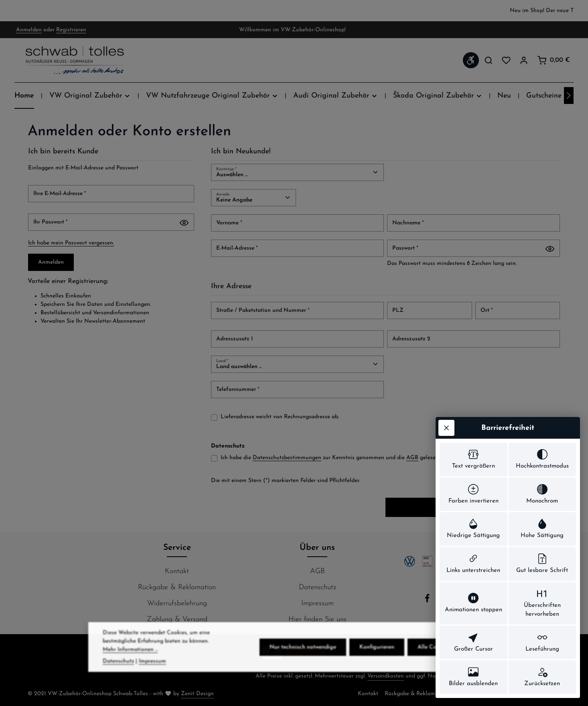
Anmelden (29, 30)
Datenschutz (317, 587)
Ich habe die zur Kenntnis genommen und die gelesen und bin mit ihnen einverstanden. (374, 458)
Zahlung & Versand (177, 620)
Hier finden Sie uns (317, 620)
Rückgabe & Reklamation (177, 587)
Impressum (317, 603)
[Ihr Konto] (524, 60)
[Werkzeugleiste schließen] (446, 428)
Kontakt (177, 571)
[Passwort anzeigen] (184, 223)
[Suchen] (489, 60)
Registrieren (71, 30)
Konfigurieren (377, 660)
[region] (294, 11)
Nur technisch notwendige (303, 660)
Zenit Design (197, 694)
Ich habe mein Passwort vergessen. (71, 243)
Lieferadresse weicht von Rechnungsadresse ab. (280, 417)
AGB (412, 458)
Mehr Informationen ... (130, 662)
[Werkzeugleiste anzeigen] (471, 60)
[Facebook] (428, 601)
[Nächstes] (569, 96)
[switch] (473, 460)
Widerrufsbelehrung (177, 603)
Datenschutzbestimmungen (287, 458)
